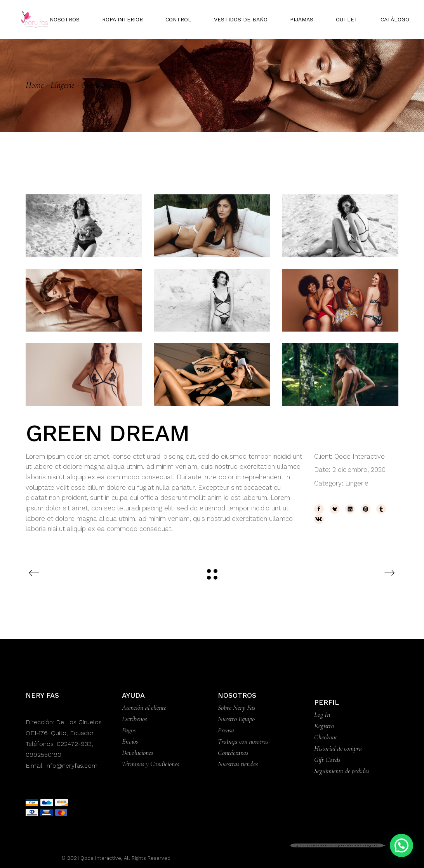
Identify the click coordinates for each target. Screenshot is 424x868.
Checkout (326, 737)
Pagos (129, 730)
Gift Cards (327, 760)
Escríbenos (134, 719)
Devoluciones (137, 753)
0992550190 (43, 755)
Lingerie (357, 483)
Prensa (226, 730)
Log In (322, 714)
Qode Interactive (360, 456)
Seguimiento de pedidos (342, 771)
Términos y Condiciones (150, 764)
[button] (401, 845)
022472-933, (75, 744)
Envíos (130, 741)
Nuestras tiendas (238, 764)
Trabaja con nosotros (243, 741)
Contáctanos (233, 753)
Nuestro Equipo (236, 719)
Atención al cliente (144, 707)
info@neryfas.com (71, 766)
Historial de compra (338, 748)
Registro (324, 726)
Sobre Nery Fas (236, 707)
